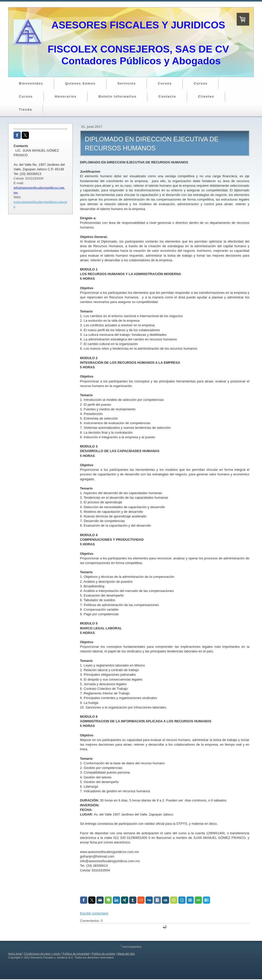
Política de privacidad (76, 954)
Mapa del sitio (126, 954)
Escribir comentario (94, 913)
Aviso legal (15, 954)
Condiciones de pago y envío (42, 954)
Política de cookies (103, 954)
